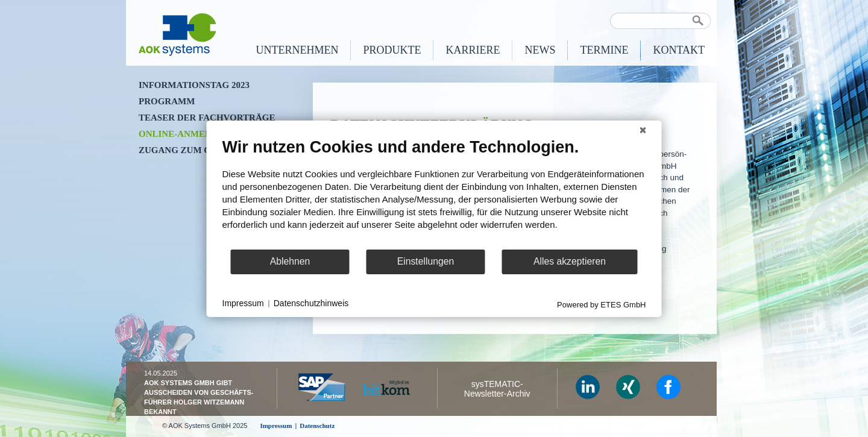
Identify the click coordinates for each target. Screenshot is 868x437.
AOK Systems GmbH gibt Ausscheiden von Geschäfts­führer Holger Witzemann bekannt (199, 397)
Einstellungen (426, 261)
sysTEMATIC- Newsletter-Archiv (497, 389)
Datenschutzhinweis (311, 303)
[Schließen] (643, 130)
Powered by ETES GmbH (601, 304)
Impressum (243, 303)
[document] (434, 192)
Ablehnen (290, 261)
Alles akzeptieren (570, 261)
